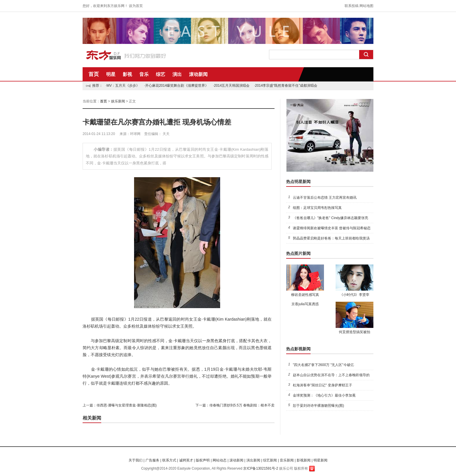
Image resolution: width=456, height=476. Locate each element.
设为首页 (136, 6)
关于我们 (136, 460)
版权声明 (203, 460)
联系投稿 (352, 6)
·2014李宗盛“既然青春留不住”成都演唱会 (286, 86)
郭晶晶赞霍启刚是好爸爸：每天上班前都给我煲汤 (331, 238)
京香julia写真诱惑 (305, 304)
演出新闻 (253, 460)
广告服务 (152, 460)
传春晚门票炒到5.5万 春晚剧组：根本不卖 (242, 405)
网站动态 (220, 460)
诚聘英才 (186, 460)
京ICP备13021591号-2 (261, 468)
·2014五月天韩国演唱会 (231, 86)
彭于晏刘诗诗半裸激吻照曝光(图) (318, 406)
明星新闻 (320, 460)
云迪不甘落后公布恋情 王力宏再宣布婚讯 (325, 198)
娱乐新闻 (118, 101)
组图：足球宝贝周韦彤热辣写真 (317, 208)
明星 (111, 74)
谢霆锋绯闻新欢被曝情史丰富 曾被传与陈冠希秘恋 (332, 228)
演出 (177, 74)
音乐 (144, 74)
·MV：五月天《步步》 (123, 86)
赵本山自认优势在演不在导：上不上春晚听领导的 (331, 375)
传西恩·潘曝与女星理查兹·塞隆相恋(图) (127, 405)
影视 (127, 74)
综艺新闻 (270, 460)
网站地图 (366, 6)
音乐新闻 (287, 460)
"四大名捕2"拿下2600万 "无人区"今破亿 (323, 365)
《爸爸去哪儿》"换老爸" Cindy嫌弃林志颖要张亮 (331, 218)
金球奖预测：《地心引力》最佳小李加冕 (324, 395)
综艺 (161, 74)
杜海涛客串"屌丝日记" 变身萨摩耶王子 (323, 385)
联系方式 (169, 460)
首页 (94, 74)
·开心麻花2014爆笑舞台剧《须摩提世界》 (176, 86)
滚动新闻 (198, 74)
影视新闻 (304, 460)
